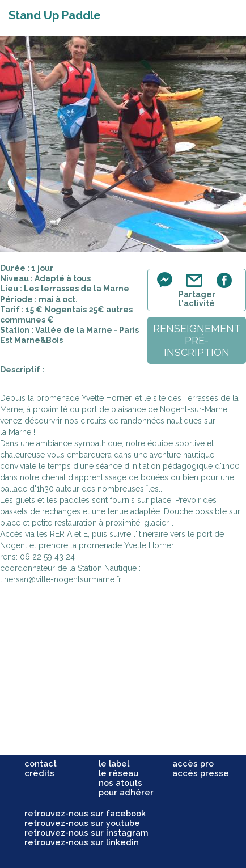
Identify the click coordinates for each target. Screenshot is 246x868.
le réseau (118, 773)
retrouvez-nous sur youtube (82, 823)
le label (114, 763)
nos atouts (120, 783)
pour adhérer (126, 792)
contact (41, 763)
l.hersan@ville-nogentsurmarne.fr (61, 579)
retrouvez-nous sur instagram (86, 833)
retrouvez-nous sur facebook (85, 813)
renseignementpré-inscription (197, 340)
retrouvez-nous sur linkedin (82, 842)
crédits (39, 773)
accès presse (201, 773)
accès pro (193, 763)
